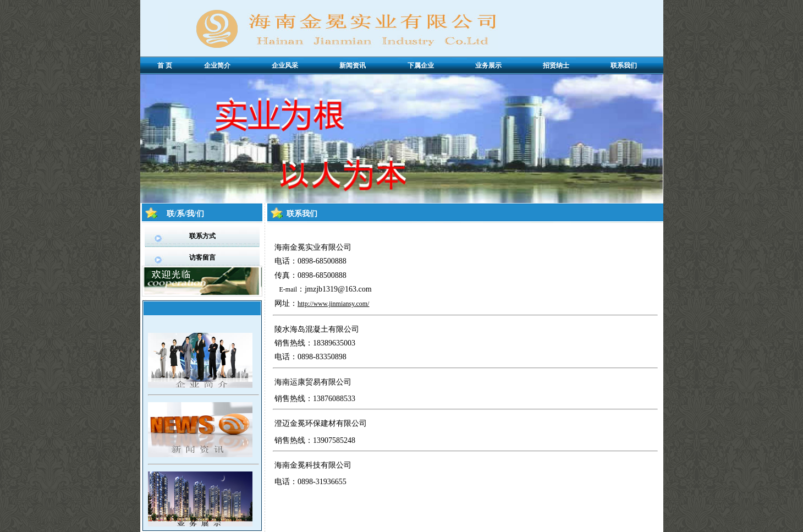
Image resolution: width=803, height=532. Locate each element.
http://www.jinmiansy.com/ (333, 304)
